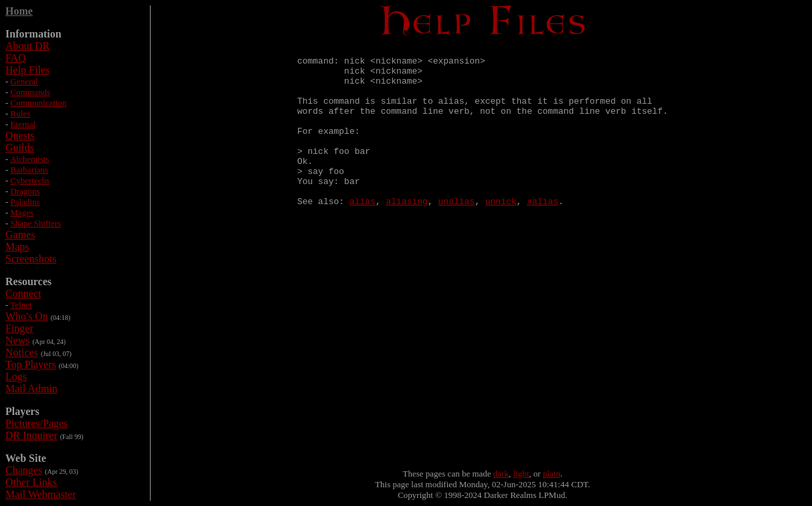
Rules (21, 113)
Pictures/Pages (36, 423)
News (17, 340)
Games (20, 235)
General (24, 81)
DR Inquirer (31, 435)
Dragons (25, 191)
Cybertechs (30, 180)
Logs (16, 376)
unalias (457, 233)
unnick (501, 233)
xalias (543, 233)
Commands (30, 92)
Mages (22, 213)
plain (552, 474)
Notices (22, 352)
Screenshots (31, 259)
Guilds (20, 148)
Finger (19, 328)
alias (362, 233)
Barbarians (29, 170)
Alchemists (30, 159)
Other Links (31, 482)
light (521, 474)
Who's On (27, 316)
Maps (17, 247)
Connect (23, 293)
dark (501, 474)
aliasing (407, 233)
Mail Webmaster (41, 494)
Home (19, 11)
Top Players (31, 364)
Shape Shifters (36, 223)
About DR (27, 46)
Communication (39, 103)
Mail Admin (31, 389)
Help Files (27, 70)
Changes (24, 470)
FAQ (16, 58)
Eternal (23, 124)
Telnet (21, 305)
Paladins (25, 202)
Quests (20, 136)
